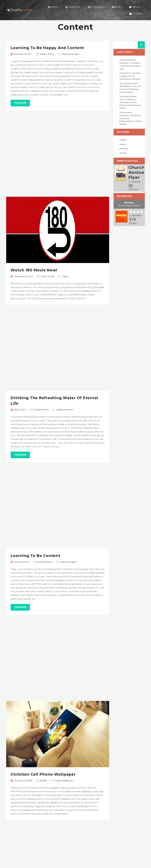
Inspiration (74, 54)
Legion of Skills (48, 276)
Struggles (72, 562)
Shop (54, 7)
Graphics (74, 7)
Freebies (59, 781)
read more (20, 103)
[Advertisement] (58, 154)
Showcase (124, 149)
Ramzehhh (137, 215)
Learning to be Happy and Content (47, 48)
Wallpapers (68, 781)
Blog (118, 7)
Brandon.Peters (47, 54)
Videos (65, 276)
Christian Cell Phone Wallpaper (43, 774)
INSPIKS (43, 781)
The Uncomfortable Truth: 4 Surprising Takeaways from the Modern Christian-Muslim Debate (130, 102)
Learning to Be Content (35, 556)
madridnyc (136, 182)
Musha (129, 204)
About (136, 7)
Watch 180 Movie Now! (34, 270)
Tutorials (97, 7)
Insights (65, 54)
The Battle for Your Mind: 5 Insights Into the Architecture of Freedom (130, 76)
